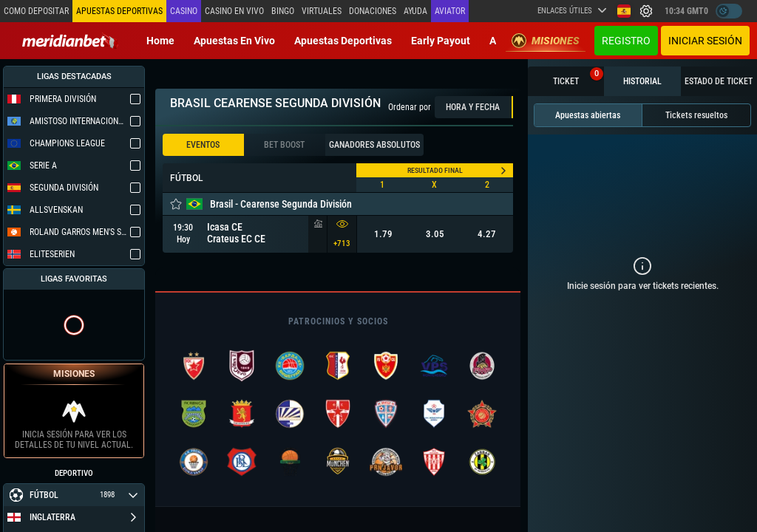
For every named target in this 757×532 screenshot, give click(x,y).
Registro (626, 41)
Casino (184, 11)
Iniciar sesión (705, 41)
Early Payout (441, 41)
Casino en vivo (234, 11)
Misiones (546, 41)
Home (160, 41)
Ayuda (415, 11)
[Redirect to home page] (70, 41)
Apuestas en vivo (234, 41)
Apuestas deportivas (343, 41)
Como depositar (36, 11)
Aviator (450, 11)
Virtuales (322, 11)
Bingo (283, 11)
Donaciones (373, 11)
